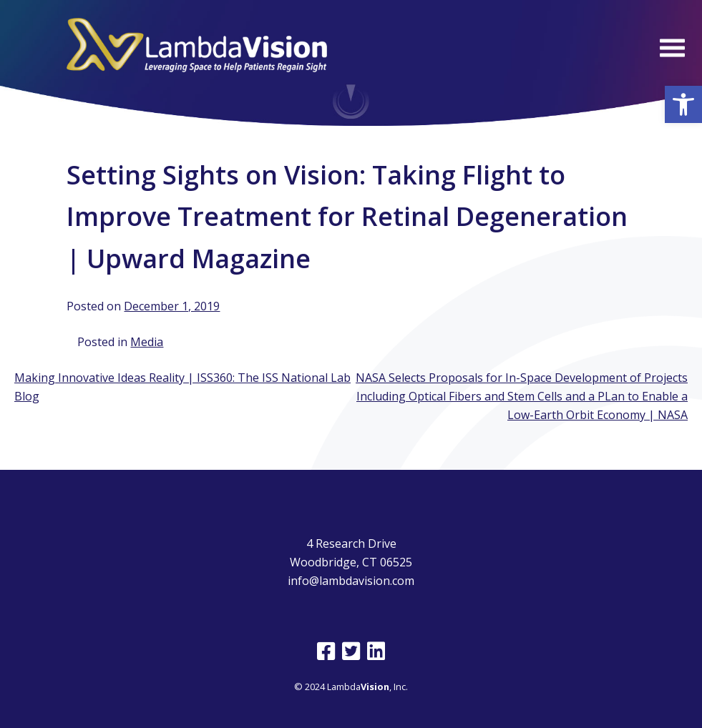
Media (147, 342)
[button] (683, 104)
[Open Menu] (672, 48)
